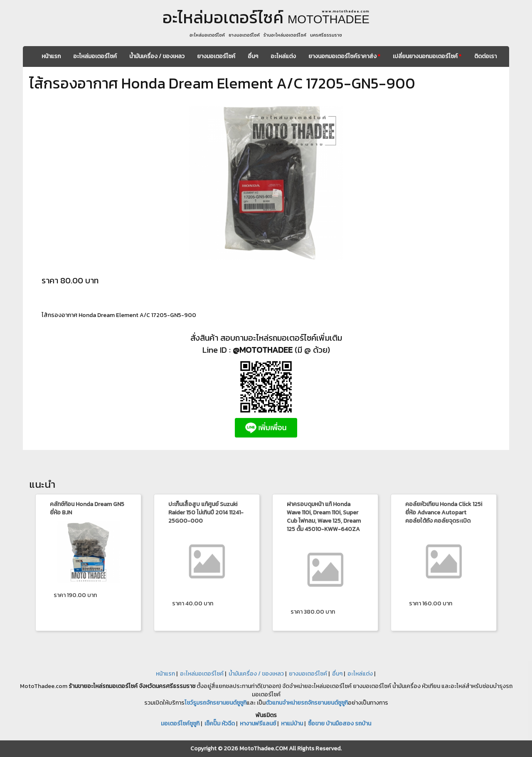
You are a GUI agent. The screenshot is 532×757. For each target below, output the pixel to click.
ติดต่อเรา (485, 56)
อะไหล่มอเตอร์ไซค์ (95, 56)
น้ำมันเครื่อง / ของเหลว (157, 56)
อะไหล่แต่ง (283, 56)
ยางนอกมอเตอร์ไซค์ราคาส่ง (344, 56)
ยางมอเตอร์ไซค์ (216, 56)
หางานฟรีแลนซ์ (258, 724)
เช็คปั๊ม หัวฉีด (220, 724)
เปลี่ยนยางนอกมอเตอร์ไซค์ (427, 56)
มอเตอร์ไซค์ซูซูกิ (180, 724)
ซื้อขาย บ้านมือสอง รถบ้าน (340, 724)
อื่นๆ (253, 56)
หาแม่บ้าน (292, 724)
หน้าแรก (51, 56)
